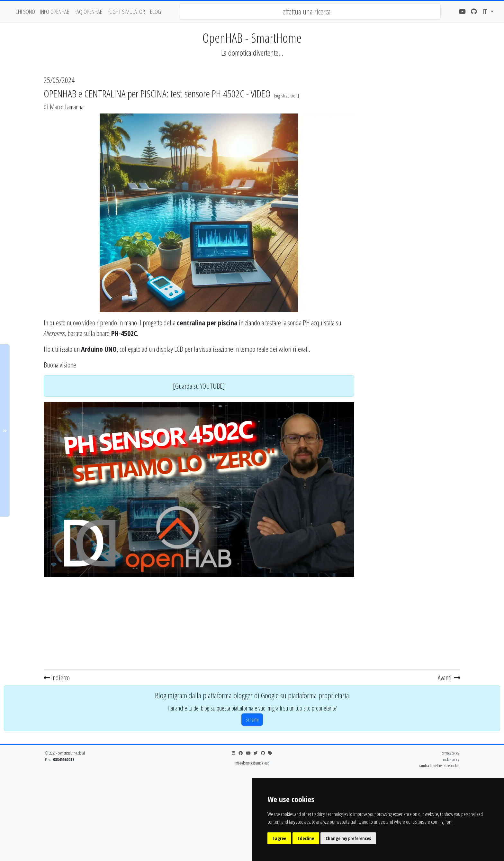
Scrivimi (252, 720)
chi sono (25, 11)
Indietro (57, 677)
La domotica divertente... (252, 53)
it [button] (486, 11)
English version (286, 96)
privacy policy (450, 753)
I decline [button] (306, 838)
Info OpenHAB (55, 11)
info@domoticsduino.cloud (252, 763)
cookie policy (451, 759)
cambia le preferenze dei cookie (439, 766)
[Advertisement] (199, 622)
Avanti (449, 677)
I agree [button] (279, 838)
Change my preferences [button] (348, 838)
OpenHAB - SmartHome (252, 38)
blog (156, 11)
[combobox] (310, 12)
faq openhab (89, 11)
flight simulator (126, 11)
